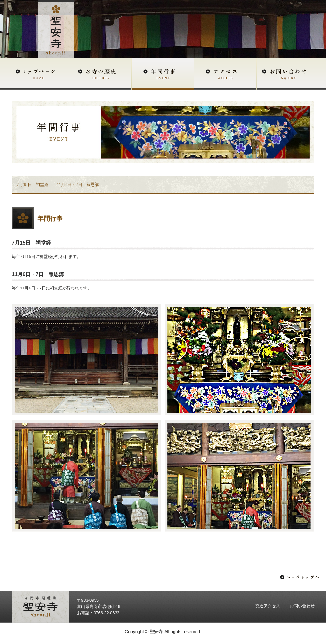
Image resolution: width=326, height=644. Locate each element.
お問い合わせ (288, 74)
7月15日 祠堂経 (32, 184)
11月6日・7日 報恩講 (78, 184)
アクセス (225, 74)
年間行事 (163, 74)
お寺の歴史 (101, 74)
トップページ (38, 74)
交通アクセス (268, 606)
